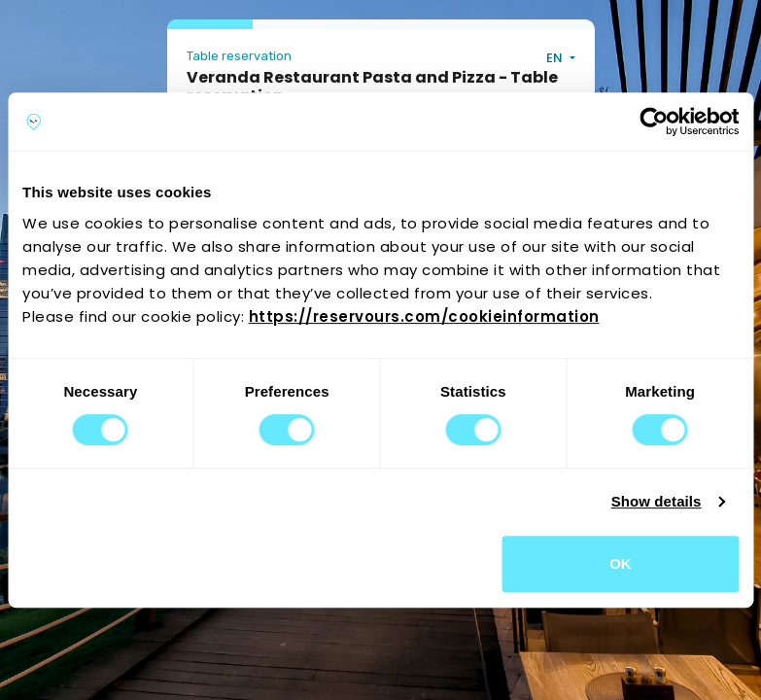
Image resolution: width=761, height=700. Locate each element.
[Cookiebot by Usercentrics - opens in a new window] (654, 122)
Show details (657, 501)
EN (556, 58)
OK (621, 563)
